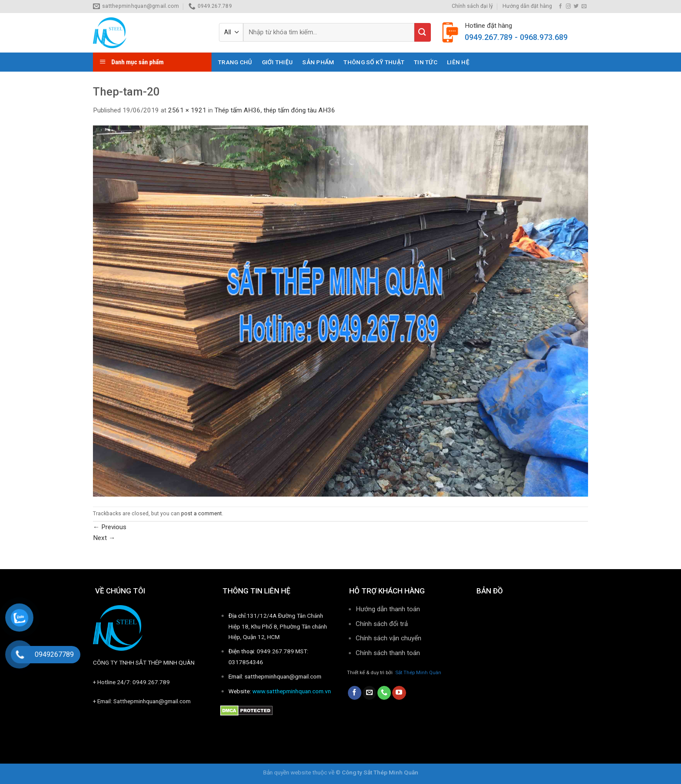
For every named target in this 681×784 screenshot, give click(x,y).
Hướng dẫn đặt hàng (527, 6)
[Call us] (384, 693)
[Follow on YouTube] (399, 693)
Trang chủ (235, 62)
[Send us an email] (584, 7)
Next (104, 538)
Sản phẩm (318, 62)
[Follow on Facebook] (560, 7)
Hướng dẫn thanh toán (388, 609)
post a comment (202, 514)
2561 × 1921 (187, 110)
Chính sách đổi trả (382, 624)
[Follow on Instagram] (568, 7)
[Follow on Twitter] (576, 7)
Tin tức (426, 62)
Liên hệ (458, 62)
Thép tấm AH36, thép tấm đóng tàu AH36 (275, 110)
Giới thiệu (278, 62)
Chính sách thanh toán (389, 653)
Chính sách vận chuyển (388, 638)
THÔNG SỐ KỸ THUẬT (374, 62)
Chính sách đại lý (472, 6)
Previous (110, 527)
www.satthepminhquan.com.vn (292, 691)
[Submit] (423, 32)
